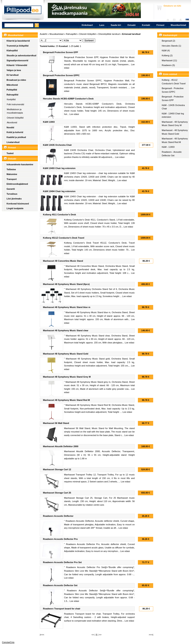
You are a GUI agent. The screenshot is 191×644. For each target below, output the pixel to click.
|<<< (42, 635)
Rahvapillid (12, 95)
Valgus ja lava (14, 70)
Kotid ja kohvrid (15, 132)
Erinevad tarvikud (131, 34)
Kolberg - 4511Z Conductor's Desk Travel (174, 82)
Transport (12, 179)
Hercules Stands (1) (171, 46)
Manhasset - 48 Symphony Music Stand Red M (175, 140)
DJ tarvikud (13, 75)
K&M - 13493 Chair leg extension (173, 115)
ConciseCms (8, 642)
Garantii (11, 189)
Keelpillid (11, 99)
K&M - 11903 (168, 147)
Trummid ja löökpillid (18, 46)
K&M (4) (166, 51)
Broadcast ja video (16, 80)
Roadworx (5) (168, 65)
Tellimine (11, 169)
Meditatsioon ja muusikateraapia (15, 111)
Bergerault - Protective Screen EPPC (173, 90)
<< (93, 635)
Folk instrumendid (15, 104)
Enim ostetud (170, 74)
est (187, 20)
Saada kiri (175, 20)
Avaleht (169, 20)
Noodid (10, 127)
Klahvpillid (12, 51)
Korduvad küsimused (18, 204)
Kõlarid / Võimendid (17, 65)
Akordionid (12, 122)
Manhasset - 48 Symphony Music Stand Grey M (175, 124)
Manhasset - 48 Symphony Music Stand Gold (175, 132)
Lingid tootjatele (15, 208)
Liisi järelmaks (14, 199)
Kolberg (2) (167, 55)
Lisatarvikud (13, 142)
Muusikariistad (178, 25)
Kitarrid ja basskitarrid (18, 41)
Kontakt (146, 25)
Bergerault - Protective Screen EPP (173, 98)
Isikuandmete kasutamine (20, 164)
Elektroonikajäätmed (17, 184)
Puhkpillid (12, 90)
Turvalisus (12, 194)
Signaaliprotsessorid (17, 60)
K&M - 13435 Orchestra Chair (173, 107)
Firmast (160, 25)
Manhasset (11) (169, 60)
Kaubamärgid (170, 35)
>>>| (151, 635)
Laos (102, 25)
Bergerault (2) (168, 41)
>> (100, 635)
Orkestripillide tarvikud (109, 34)
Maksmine (12, 174)
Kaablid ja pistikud (16, 137)
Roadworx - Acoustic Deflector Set (172, 154)
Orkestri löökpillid (15, 118)
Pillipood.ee (23, 11)
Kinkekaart (87, 25)
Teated (10, 153)
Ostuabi (131, 25)
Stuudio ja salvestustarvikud (21, 55)
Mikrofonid (12, 85)
